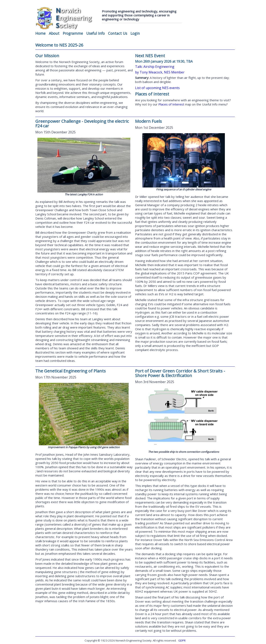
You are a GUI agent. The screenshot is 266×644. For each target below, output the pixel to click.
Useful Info (95, 33)
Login (135, 33)
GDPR (182, 640)
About (54, 33)
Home (40, 33)
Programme (73, 33)
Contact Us (118, 33)
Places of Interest (172, 104)
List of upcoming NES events (157, 88)
